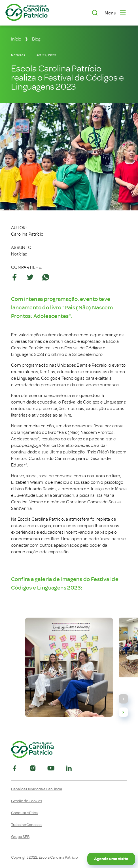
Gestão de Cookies (26, 801)
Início (16, 39)
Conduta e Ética (24, 813)
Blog (36, 39)
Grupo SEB (20, 837)
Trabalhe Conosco (26, 825)
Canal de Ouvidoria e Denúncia (37, 789)
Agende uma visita (111, 859)
